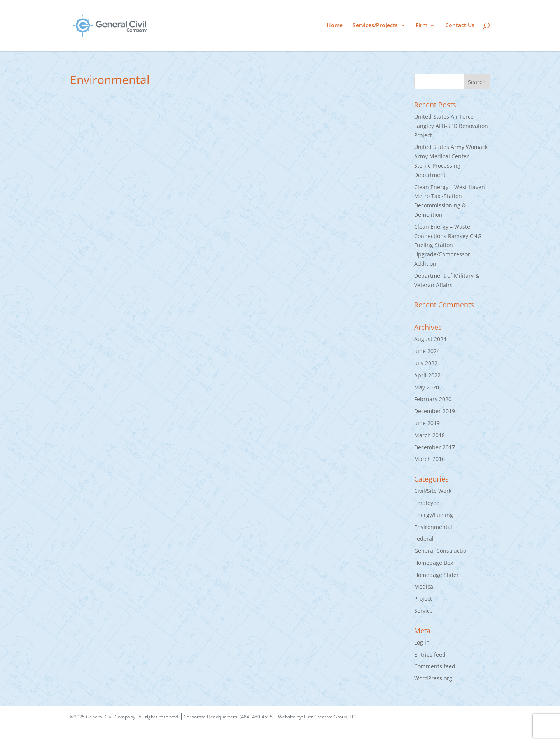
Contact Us (460, 26)
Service (423, 611)
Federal (424, 539)
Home (335, 26)
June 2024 (427, 351)
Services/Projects (375, 26)
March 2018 (430, 435)
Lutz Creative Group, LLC (331, 717)
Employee (427, 503)
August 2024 (430, 339)
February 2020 (433, 399)
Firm (422, 26)
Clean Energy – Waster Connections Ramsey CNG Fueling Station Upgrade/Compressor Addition (448, 245)
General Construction (442, 551)
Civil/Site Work (433, 491)
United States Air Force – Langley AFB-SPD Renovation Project (451, 126)
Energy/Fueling (434, 515)
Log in (422, 642)
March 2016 (430, 459)
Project (423, 598)
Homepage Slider (437, 575)
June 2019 (427, 423)
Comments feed (435, 666)
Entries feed (430, 655)
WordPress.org (433, 678)
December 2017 (435, 447)
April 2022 (427, 375)
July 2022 (426, 363)
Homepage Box (434, 563)
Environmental (433, 527)
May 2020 (427, 387)
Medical (424, 586)
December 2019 (435, 411)
